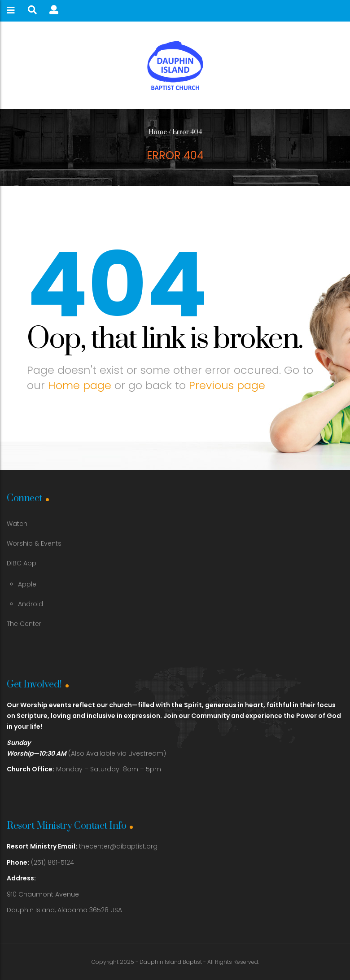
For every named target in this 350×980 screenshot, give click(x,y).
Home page (80, 385)
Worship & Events (34, 543)
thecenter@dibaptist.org (118, 846)
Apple (27, 584)
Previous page (227, 385)
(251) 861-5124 (40, 862)
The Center (24, 624)
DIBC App (22, 563)
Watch (17, 524)
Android (31, 604)
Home (157, 132)
